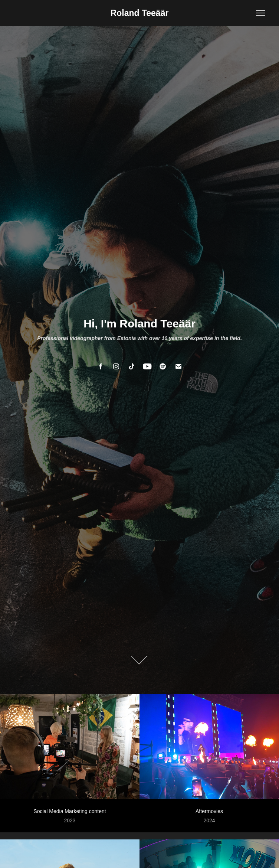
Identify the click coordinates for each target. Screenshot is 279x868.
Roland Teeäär (140, 13)
